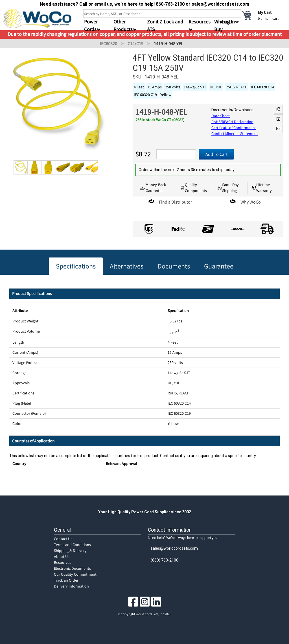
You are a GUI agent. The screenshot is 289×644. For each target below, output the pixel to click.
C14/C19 (135, 43)
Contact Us (63, 539)
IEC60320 (109, 43)
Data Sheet (221, 116)
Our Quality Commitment (75, 574)
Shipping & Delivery (70, 551)
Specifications (76, 266)
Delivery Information (71, 586)
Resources (63, 562)
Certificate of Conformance (234, 128)
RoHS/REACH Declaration (232, 122)
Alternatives (127, 266)
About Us (62, 556)
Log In (228, 22)
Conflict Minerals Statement (235, 134)
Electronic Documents (72, 568)
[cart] (264, 15)
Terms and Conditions (72, 545)
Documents (174, 266)
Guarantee (219, 266)
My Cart (265, 12)
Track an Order (66, 580)
